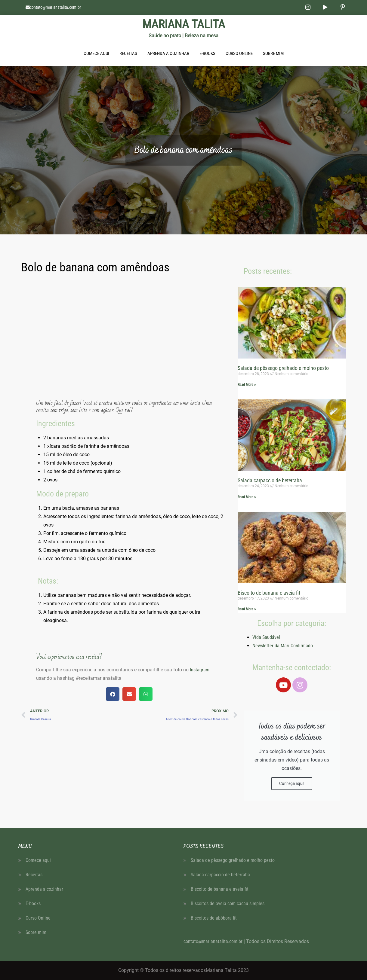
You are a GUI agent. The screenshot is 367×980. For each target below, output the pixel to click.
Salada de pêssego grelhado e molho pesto (283, 368)
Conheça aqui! (292, 783)
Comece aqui (96, 53)
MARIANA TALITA (184, 24)
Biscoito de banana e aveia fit (269, 593)
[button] (113, 694)
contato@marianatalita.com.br (55, 7)
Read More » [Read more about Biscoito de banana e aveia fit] (247, 609)
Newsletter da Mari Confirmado (283, 646)
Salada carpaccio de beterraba (270, 480)
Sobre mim (273, 53)
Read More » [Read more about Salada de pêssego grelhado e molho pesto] (247, 385)
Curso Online (239, 53)
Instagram (199, 670)
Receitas (128, 53)
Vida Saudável (266, 637)
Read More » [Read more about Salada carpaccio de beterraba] (247, 497)
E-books (207, 53)
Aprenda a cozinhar (168, 53)
